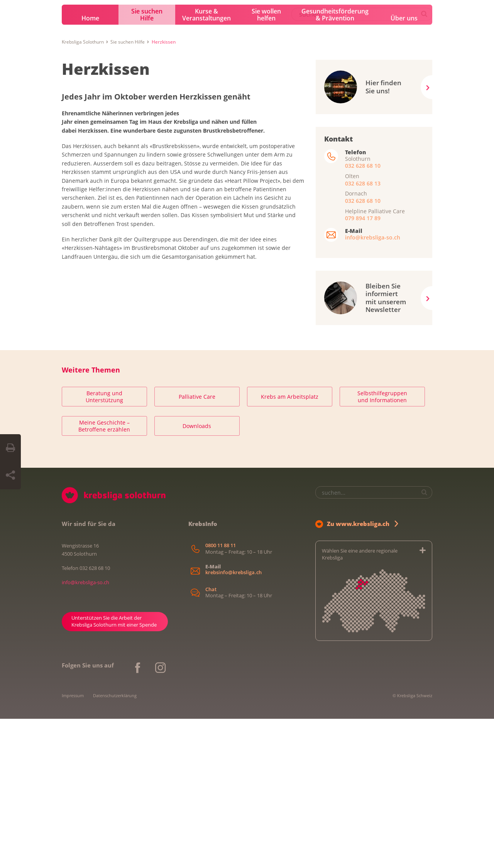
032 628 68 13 (363, 333)
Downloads (197, 576)
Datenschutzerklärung (115, 845)
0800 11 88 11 (221, 695)
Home (90, 168)
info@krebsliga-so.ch (373, 387)
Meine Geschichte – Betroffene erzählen (104, 576)
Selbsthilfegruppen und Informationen (382, 546)
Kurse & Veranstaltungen (206, 164)
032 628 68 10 (363, 315)
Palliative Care (197, 546)
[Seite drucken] (10, 448)
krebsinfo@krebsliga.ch (233, 722)
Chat (211, 739)
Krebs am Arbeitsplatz (290, 546)
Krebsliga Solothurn (83, 191)
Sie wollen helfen (266, 164)
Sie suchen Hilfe (147, 164)
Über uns (404, 168)
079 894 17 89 (363, 367)
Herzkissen (106, 218)
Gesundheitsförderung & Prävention (335, 164)
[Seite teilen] (10, 475)
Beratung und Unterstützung (104, 546)
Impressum (73, 845)
